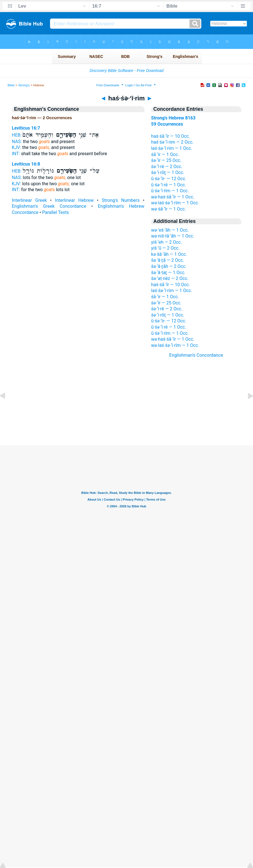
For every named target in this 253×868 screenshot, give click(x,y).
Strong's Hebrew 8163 (173, 118)
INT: (16, 154)
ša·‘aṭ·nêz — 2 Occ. (170, 278)
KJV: (16, 147)
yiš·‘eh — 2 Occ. (167, 242)
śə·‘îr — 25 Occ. (166, 160)
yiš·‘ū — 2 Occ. (165, 248)
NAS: (17, 142)
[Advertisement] (126, 411)
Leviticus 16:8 (26, 164)
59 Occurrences (167, 124)
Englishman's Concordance (196, 355)
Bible (11, 85)
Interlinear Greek (29, 200)
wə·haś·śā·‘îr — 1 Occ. (173, 197)
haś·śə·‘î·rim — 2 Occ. (172, 142)
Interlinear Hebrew (74, 200)
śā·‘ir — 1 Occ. (165, 154)
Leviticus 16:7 (26, 128)
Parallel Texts (56, 212)
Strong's (24, 85)
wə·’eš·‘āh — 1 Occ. (170, 230)
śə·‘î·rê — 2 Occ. (167, 167)
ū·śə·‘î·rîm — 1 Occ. (170, 191)
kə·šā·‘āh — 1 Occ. (169, 254)
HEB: (17, 135)
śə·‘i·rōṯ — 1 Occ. (168, 172)
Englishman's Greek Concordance (49, 206)
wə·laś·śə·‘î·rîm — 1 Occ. (175, 203)
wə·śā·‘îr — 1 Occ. (169, 209)
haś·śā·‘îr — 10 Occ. (171, 136)
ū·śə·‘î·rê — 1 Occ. (169, 185)
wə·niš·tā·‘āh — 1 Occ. (173, 236)
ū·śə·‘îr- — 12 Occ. (169, 179)
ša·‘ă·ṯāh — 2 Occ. (169, 266)
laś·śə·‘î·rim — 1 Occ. (172, 148)
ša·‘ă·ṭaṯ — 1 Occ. (168, 273)
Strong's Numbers (121, 200)
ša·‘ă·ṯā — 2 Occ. (168, 260)
